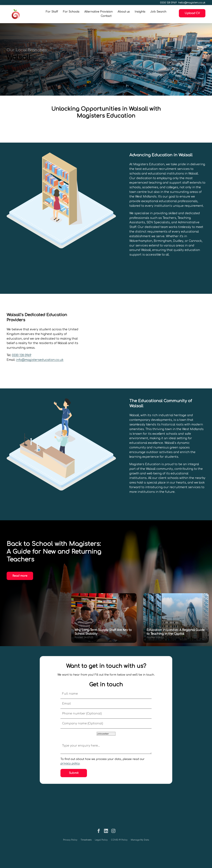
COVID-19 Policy (119, 840)
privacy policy (70, 763)
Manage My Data (140, 840)
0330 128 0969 (168, 3)
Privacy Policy (70, 840)
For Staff (52, 12)
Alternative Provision (98, 12)
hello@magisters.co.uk (192, 3)
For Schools (71, 12)
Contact (106, 16)
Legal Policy (101, 840)
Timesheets (86, 840)
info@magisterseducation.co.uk (40, 360)
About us (124, 12)
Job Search (158, 12)
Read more (20, 576)
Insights (140, 12)
